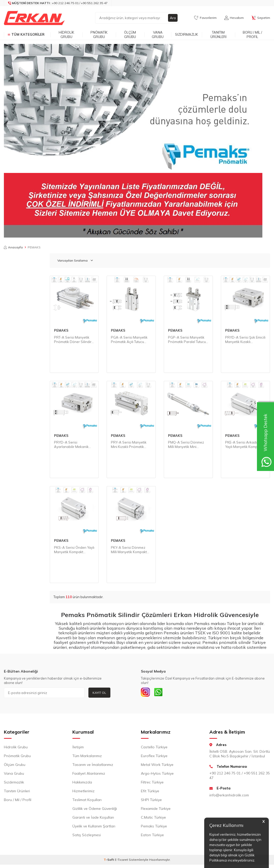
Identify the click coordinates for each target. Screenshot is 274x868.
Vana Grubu (158, 35)
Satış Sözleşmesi (87, 836)
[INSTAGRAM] (146, 693)
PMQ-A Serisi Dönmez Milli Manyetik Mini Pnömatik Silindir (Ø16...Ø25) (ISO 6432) (186, 445)
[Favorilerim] (205, 18)
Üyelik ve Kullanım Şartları (94, 827)
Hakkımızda (82, 783)
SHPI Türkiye (151, 801)
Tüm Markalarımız (87, 757)
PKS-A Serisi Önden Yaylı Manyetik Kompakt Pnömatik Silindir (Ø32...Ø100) (74, 550)
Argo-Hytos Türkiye (157, 774)
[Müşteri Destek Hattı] (58, 3)
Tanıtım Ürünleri (218, 35)
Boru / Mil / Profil (252, 35)
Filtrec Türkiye (152, 783)
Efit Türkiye (150, 792)
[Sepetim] (261, 18)
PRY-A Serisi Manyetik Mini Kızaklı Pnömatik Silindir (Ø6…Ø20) (129, 445)
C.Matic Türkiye (153, 818)
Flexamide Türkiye (156, 810)
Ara (173, 18)
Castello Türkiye (154, 748)
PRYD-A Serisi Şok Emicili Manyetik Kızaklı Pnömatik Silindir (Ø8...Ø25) (245, 340)
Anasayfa (13, 247)
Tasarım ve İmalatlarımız (93, 766)
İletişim (78, 748)
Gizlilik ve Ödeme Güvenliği (95, 810)
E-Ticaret (121, 861)
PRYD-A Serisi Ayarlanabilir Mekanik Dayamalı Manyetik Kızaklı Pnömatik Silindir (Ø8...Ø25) (73, 445)
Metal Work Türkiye (157, 766)
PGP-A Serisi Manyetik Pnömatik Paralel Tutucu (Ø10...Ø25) (187, 340)
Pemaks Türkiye (154, 827)
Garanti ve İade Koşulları (93, 818)
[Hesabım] (234, 18)
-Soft (109, 861)
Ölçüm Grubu (130, 35)
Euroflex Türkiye (154, 757)
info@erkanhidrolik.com (229, 796)
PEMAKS (61, 330)
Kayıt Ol (99, 693)
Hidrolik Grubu (66, 35)
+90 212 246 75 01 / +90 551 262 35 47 (240, 777)
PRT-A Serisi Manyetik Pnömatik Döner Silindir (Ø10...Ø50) (73, 340)
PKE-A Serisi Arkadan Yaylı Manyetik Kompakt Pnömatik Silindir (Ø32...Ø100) (244, 445)
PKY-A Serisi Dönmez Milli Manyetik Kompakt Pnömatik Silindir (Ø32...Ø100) (129, 550)
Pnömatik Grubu (99, 35)
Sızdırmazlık (187, 34)
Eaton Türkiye (152, 836)
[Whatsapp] (160, 693)
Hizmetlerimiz (83, 792)
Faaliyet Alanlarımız (89, 774)
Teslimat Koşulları (87, 801)
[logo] (34, 18)
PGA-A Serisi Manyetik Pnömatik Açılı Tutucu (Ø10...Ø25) (129, 340)
